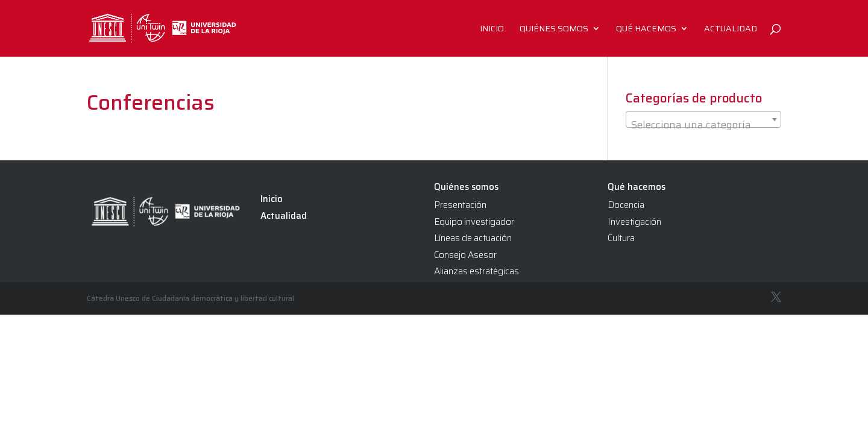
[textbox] (703, 125)
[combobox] (703, 119)
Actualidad (731, 30)
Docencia (626, 205)
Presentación (460, 205)
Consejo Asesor (465, 255)
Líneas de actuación (473, 238)
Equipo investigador (474, 222)
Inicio (492, 30)
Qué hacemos (646, 30)
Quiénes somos (554, 30)
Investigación (634, 222)
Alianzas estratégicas (476, 271)
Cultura (621, 238)
